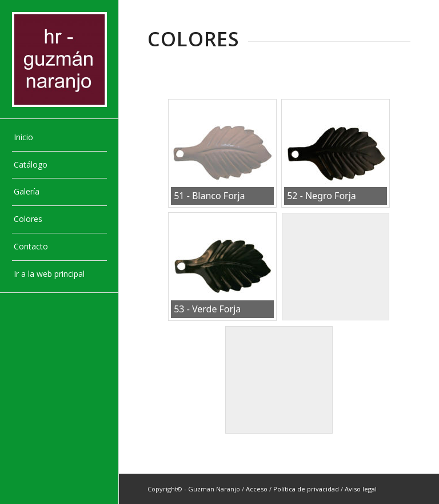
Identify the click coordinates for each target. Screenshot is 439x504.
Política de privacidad (306, 489)
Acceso (257, 489)
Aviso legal (361, 489)
